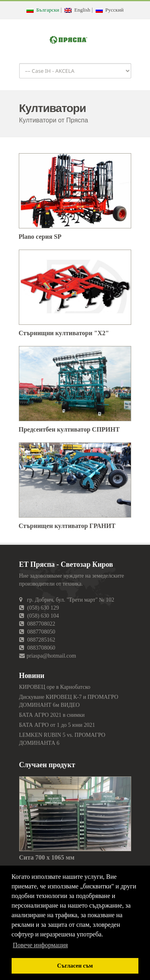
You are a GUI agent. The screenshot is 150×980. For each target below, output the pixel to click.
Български (43, 10)
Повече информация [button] (40, 945)
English (77, 10)
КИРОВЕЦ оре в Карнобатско (55, 687)
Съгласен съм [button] (75, 966)
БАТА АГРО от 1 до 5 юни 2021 (57, 725)
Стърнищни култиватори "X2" (64, 333)
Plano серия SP (40, 237)
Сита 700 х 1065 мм (47, 857)
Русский (110, 10)
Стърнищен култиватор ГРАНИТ (67, 526)
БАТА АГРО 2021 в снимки (52, 715)
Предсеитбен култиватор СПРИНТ (69, 429)
